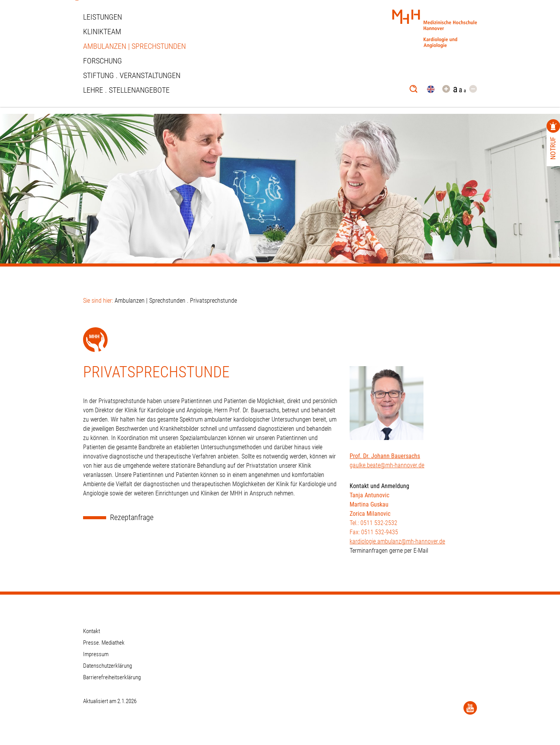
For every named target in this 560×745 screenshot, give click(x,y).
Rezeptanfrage (132, 517)
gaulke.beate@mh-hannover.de (387, 465)
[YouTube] (470, 708)
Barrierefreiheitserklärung (112, 677)
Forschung (102, 61)
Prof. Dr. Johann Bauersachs (385, 456)
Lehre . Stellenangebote (126, 90)
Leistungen (102, 17)
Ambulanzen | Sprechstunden (134, 46)
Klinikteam (102, 32)
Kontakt (92, 631)
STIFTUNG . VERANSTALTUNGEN (132, 75)
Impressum (96, 654)
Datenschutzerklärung (107, 666)
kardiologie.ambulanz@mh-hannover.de (397, 541)
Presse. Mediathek (104, 643)
